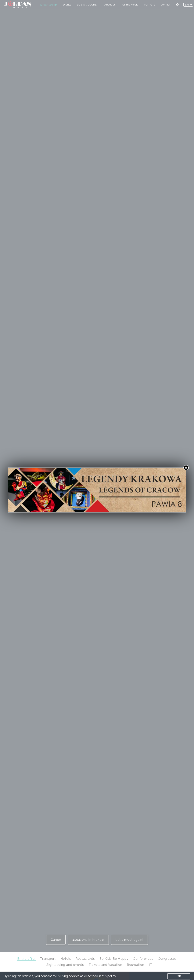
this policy (109, 976)
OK (179, 976)
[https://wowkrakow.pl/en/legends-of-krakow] (97, 490)
